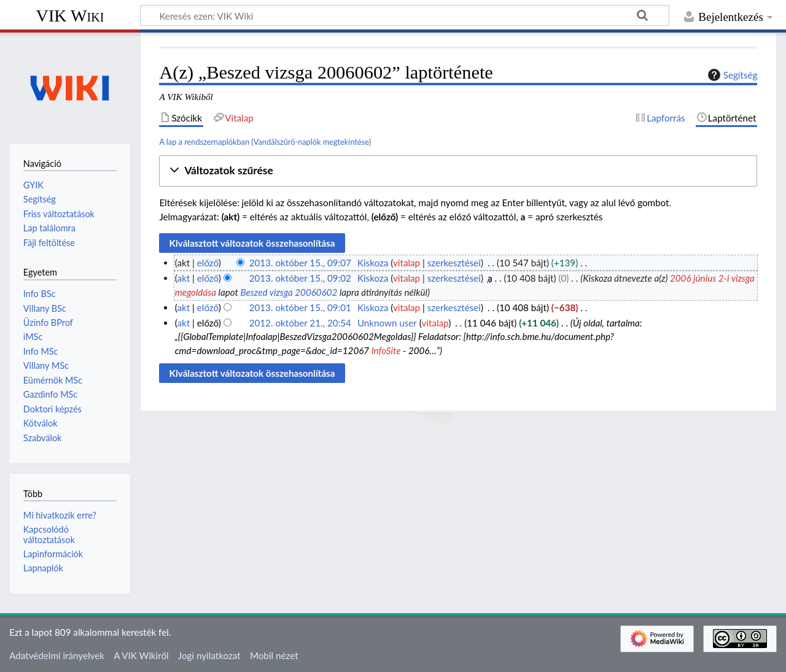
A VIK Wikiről (141, 655)
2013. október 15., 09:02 (300, 278)
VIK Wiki (70, 16)
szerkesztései (454, 263)
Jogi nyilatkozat (209, 655)
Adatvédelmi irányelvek (57, 655)
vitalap (407, 263)
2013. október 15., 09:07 (300, 263)
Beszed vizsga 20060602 (289, 292)
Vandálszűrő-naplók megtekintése (311, 142)
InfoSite (386, 350)
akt (183, 278)
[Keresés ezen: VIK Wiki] (405, 15)
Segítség (731, 75)
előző (208, 263)
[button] (458, 171)
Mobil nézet (274, 655)
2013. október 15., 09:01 (300, 307)
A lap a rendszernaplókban (204, 142)
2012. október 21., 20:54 (300, 323)
